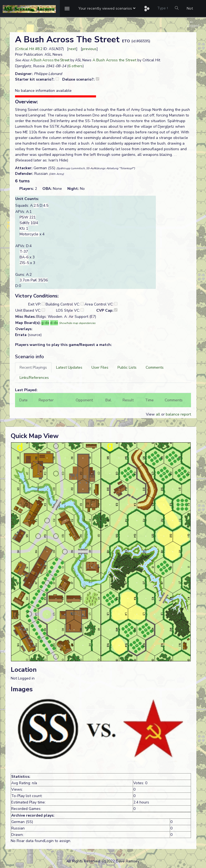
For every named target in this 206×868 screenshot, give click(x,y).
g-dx (45, 323)
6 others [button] (76, 66)
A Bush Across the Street (50, 60)
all (158, 414)
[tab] (33, 367)
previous (89, 49)
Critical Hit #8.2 (29, 49)
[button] (107, 9)
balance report (178, 414)
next (72, 49)
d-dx (54, 323)
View (151, 414)
